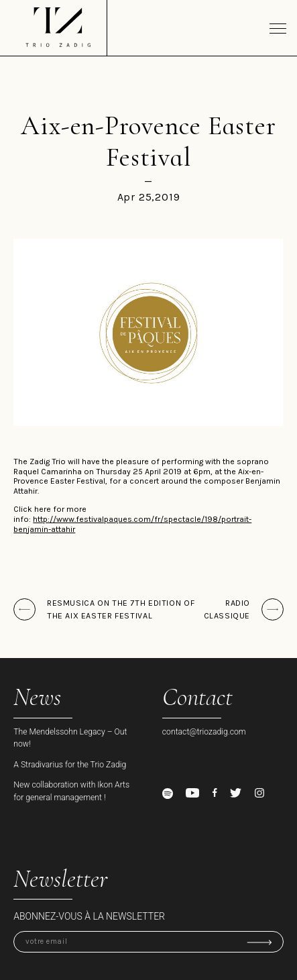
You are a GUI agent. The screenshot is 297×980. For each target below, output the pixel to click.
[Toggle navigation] (278, 28)
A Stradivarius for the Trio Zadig (70, 765)
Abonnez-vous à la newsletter (89, 916)
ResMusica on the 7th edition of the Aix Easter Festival (121, 609)
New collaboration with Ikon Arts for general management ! (71, 791)
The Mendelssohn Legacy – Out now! (70, 738)
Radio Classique (227, 609)
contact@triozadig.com (204, 732)
